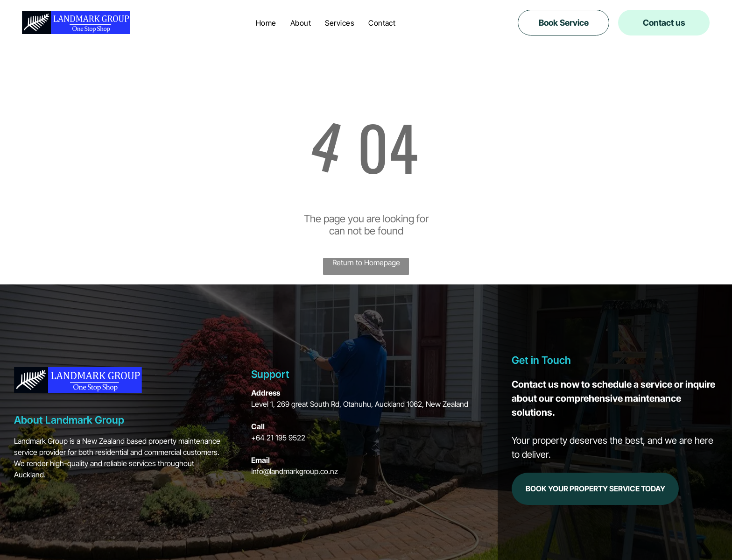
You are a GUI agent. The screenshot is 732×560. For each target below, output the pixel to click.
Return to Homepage (366, 262)
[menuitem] (266, 22)
